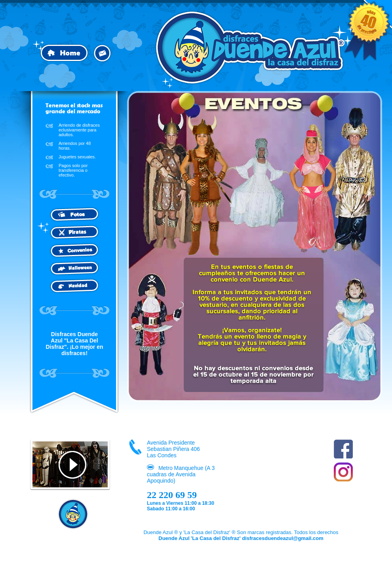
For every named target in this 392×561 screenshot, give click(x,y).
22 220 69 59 (172, 495)
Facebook (343, 449)
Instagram (343, 472)
